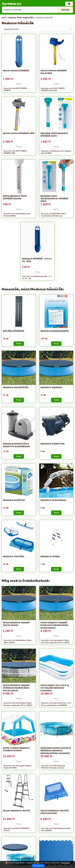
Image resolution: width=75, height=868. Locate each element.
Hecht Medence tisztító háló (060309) (55, 812)
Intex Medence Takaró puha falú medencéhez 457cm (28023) (54, 625)
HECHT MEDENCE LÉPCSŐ (16, 811)
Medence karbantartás (55, 331)
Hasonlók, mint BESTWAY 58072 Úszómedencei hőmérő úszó (53, 215)
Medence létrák (50, 556)
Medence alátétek (14, 500)
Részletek (66, 863)
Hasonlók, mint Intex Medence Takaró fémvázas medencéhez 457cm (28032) (18, 704)
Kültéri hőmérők (14, 331)
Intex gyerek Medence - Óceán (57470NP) (17, 749)
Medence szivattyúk (52, 444)
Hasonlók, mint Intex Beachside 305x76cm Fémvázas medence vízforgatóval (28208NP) (53, 768)
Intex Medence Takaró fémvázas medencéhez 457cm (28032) (16, 688)
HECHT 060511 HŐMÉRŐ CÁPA (19, 133)
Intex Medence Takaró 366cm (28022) (16, 624)
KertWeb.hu (12, 4)
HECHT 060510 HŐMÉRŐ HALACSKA (54, 72)
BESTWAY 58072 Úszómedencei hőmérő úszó (54, 198)
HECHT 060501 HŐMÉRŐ (16, 70)
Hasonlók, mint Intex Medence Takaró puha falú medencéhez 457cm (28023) (55, 641)
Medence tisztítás (14, 556)
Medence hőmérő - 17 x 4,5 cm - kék (37, 260)
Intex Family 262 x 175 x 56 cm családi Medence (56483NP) (55, 688)
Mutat (19, 344)
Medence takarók (51, 387)
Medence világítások (53, 500)
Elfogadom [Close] (38, 866)
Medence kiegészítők (16, 387)
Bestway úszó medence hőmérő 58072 (54, 134)
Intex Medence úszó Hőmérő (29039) (15, 197)
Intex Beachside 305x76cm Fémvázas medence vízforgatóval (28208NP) (56, 750)
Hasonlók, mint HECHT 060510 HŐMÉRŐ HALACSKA (53, 89)
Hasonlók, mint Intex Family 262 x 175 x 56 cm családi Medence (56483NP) (56, 704)
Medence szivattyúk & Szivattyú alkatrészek (16, 445)
